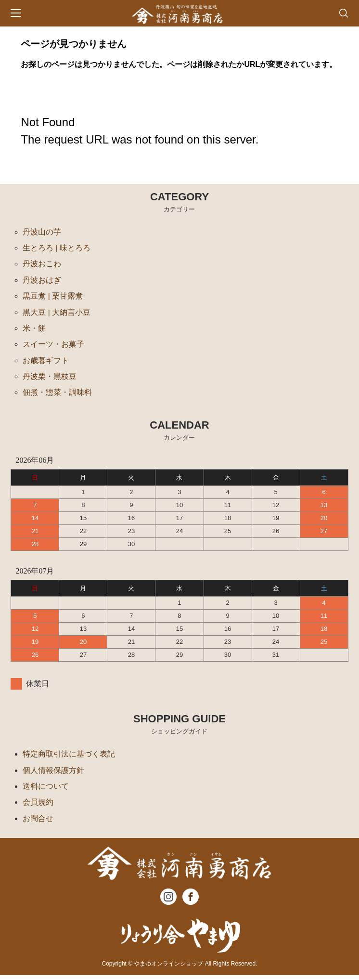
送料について (46, 790)
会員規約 (38, 806)
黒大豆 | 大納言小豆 (57, 314)
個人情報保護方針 (53, 774)
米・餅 (34, 330)
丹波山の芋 (42, 232)
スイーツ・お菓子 (53, 346)
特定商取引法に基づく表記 (69, 757)
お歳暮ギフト (46, 363)
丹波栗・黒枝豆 (50, 379)
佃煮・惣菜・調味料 (57, 396)
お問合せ (38, 823)
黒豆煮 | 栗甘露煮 (53, 297)
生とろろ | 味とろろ (57, 248)
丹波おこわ (42, 265)
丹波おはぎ (42, 281)
